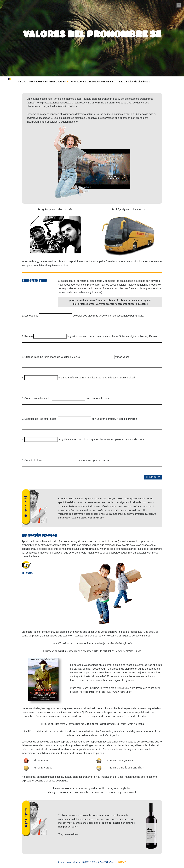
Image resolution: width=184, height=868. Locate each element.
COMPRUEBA (153, 477)
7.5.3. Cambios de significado (133, 82)
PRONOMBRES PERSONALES (48, 82)
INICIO (22, 82)
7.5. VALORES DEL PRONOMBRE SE (91, 82)
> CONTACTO (121, 862)
